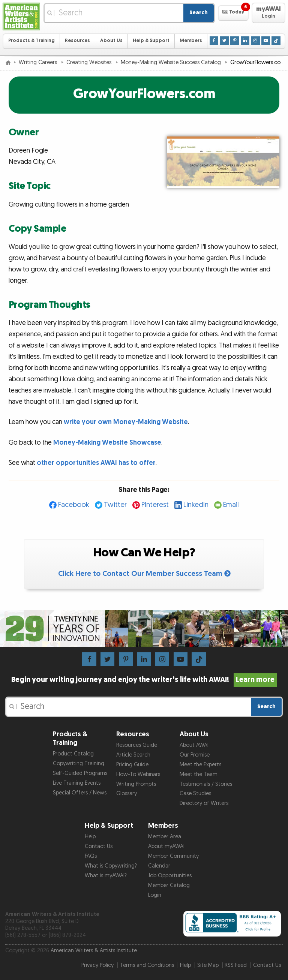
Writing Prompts (136, 784)
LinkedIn (196, 505)
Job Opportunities (170, 876)
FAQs (91, 856)
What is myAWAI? (106, 876)
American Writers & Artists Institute (94, 951)
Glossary (127, 793)
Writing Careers (39, 62)
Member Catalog (169, 885)
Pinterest (155, 505)
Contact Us (99, 846)
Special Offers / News (80, 793)
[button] (233, 13)
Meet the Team (199, 774)
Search (199, 13)
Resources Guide (137, 745)
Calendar (159, 866)
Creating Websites (90, 62)
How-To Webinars (138, 774)
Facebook (74, 505)
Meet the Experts (200, 765)
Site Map (208, 965)
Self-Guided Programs (80, 773)
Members (191, 41)
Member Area (165, 837)
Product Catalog (73, 754)
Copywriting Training (79, 763)
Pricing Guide (132, 765)
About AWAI (194, 745)
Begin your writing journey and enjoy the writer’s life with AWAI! (144, 680)
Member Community (173, 856)
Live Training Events (77, 783)
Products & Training (31, 41)
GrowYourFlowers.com (144, 94)
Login (155, 895)
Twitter (115, 505)
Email (231, 505)
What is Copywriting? (111, 866)
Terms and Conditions (147, 965)
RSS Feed (236, 965)
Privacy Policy (97, 965)
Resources (77, 41)
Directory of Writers (204, 803)
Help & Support (151, 41)
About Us (111, 41)
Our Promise (195, 755)
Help (90, 837)
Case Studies (195, 793)
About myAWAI (166, 846)
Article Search (133, 755)
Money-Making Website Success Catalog (172, 62)
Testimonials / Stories (206, 784)
